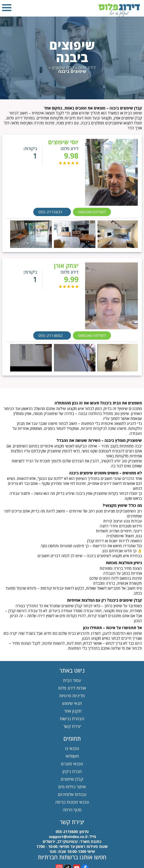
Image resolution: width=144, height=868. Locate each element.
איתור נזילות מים (72, 787)
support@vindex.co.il (68, 837)
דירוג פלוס (87, 67)
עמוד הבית (72, 680)
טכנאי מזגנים (72, 764)
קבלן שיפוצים (63, 67)
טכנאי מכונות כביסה (72, 802)
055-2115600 (67, 832)
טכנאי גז (72, 748)
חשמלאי (72, 756)
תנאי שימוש (72, 703)
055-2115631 (51, 212)
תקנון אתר (72, 711)
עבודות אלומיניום (72, 794)
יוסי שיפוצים (63, 142)
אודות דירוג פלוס (72, 688)
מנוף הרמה (72, 810)
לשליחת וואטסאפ (92, 212)
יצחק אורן (66, 266)
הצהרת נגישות (72, 719)
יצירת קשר (72, 726)
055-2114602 (51, 335)
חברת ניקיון (72, 771)
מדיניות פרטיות (72, 696)
